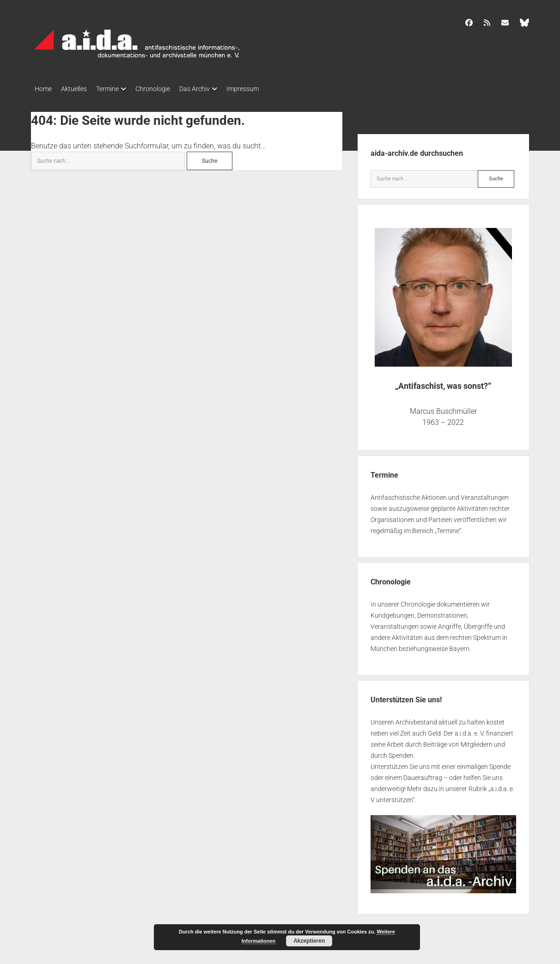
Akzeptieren (309, 941)
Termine (117, 89)
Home (43, 89)
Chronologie (167, 89)
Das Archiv (213, 89)
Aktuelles (79, 89)
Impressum (266, 89)
